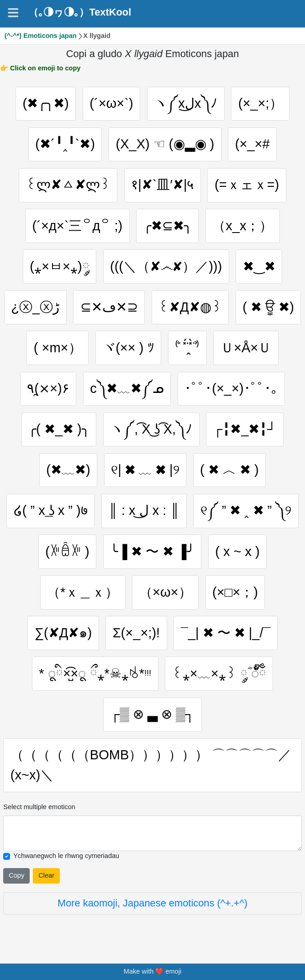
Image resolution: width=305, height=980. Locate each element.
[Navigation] (13, 13)
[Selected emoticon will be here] (152, 835)
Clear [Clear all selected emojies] (46, 878)
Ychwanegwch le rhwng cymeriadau (66, 858)
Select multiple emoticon (39, 809)
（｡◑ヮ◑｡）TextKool (80, 12)
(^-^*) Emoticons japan (41, 36)
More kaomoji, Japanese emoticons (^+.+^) (152, 905)
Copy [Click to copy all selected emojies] (16, 878)
